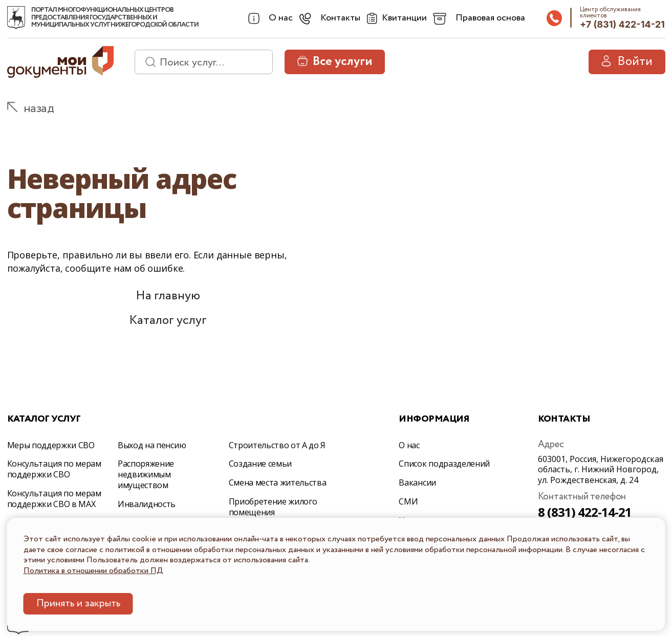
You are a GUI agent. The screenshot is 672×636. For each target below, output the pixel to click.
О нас (409, 445)
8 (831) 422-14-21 (585, 512)
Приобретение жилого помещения (273, 507)
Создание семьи (261, 464)
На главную (168, 296)
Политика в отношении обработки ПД (93, 571)
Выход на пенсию (152, 445)
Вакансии (417, 483)
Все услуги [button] (335, 62)
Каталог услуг (168, 321)
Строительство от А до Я (277, 445)
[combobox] (269, 18)
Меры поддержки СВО (51, 445)
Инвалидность (147, 504)
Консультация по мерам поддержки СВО (54, 469)
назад (39, 109)
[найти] (147, 62)
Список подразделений (444, 464)
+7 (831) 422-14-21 (622, 24)
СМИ (408, 501)
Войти (627, 62)
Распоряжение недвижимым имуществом (146, 474)
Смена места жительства (278, 483)
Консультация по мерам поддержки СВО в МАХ (54, 499)
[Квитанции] (395, 18)
